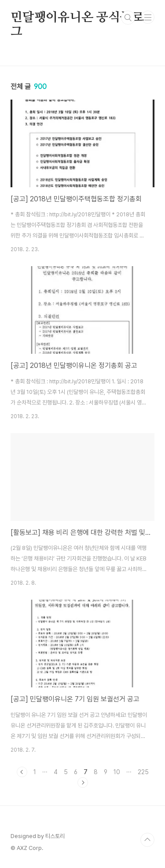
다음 (83, 783)
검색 (128, 18)
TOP (147, 840)
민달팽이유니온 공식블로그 (77, 18)
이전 (22, 772)
